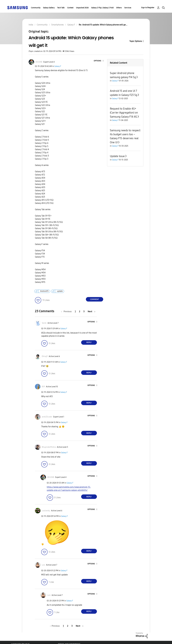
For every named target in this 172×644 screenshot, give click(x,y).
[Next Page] (91, 311)
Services (128, 8)
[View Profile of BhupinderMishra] (49, 447)
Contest (70, 8)
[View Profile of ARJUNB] (39, 62)
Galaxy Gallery (49, 8)
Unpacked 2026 (82, 8)
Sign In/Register (148, 8)
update (60, 291)
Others (119, 8)
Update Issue (117, 156)
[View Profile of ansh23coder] (47, 417)
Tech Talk (61, 8)
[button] (99, 61)
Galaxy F (58, 66)
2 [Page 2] (80, 311)
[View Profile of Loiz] (43, 565)
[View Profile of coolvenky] (46, 511)
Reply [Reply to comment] (89, 342)
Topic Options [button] (136, 41)
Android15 (44, 291)
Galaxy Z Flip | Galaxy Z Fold (102, 8)
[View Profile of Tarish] (44, 323)
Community (36, 8)
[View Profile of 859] (43, 387)
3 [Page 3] (84, 311)
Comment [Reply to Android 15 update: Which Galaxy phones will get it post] (94, 299)
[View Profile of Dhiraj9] (45, 356)
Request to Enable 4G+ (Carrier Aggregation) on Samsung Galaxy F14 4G (124, 113)
